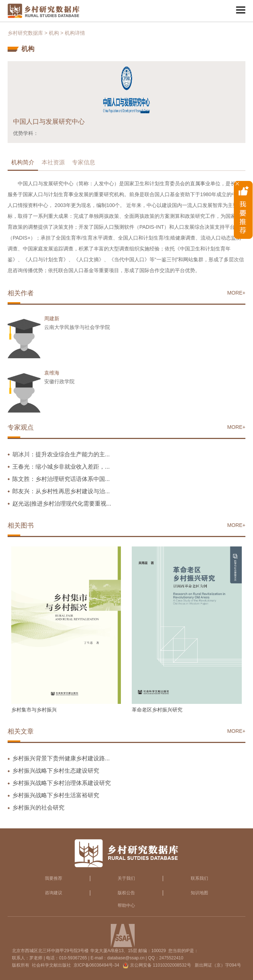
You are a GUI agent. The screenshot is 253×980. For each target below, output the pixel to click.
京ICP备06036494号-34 (96, 965)
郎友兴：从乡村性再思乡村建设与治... (61, 491)
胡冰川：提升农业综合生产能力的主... (61, 454)
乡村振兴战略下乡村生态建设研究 (56, 771)
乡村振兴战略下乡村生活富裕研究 (56, 795)
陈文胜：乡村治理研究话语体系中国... (61, 479)
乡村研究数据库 (25, 33)
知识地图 (199, 893)
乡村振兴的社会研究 (38, 808)
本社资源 (53, 162)
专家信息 (84, 162)
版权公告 (126, 893)
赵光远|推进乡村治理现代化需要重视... (62, 504)
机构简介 (23, 162)
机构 (54, 33)
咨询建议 (54, 893)
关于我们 (126, 878)
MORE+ (236, 293)
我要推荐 (54, 878)
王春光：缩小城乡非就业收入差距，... (61, 467)
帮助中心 (126, 905)
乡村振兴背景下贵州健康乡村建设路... (61, 758)
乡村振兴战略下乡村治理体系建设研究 (62, 783)
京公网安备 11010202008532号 (161, 965)
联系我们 (199, 878)
